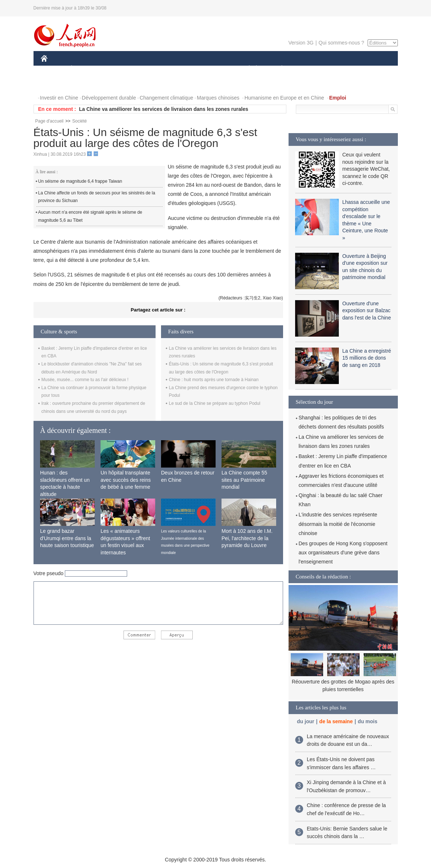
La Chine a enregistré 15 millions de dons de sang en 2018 (367, 358)
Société (79, 121)
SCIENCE (181, 69)
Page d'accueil (50, 121)
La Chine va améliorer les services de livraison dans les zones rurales (164, 109)
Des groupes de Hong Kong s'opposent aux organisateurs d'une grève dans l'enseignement (343, 553)
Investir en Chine (59, 98)
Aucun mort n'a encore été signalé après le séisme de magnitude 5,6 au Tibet (90, 216)
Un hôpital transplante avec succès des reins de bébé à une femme (126, 480)
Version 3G (301, 43)
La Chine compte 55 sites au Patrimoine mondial (244, 480)
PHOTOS (56, 83)
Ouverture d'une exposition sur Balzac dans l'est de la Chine (367, 311)
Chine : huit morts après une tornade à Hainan (214, 380)
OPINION (372, 69)
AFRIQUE (149, 69)
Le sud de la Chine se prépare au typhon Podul (215, 403)
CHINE (53, 69)
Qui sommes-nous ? (341, 43)
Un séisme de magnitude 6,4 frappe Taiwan (80, 181)
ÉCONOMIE (85, 69)
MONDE (118, 69)
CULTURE (213, 69)
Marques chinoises (218, 98)
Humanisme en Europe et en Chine (284, 98)
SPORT (307, 69)
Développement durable (109, 98)
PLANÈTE (278, 69)
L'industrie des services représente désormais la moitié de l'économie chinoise (338, 524)
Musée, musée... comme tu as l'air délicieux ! (85, 380)
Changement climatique (166, 98)
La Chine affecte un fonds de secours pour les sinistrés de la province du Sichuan (97, 197)
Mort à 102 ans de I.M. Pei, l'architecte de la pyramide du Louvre (247, 538)
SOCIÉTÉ (246, 69)
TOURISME (338, 69)
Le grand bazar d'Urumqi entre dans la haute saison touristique (67, 538)
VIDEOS (85, 83)
